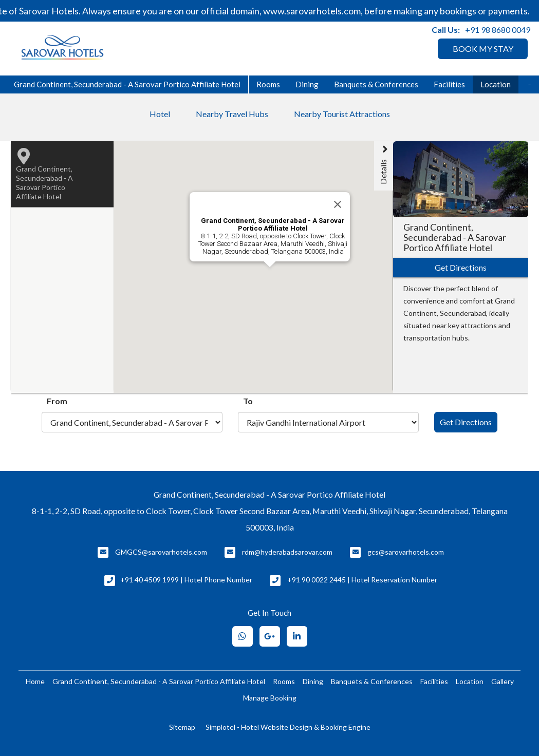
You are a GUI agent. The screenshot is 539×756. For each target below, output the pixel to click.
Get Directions (466, 422)
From (57, 401)
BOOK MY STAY (483, 49)
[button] (319, 335)
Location (496, 84)
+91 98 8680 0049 (498, 30)
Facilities (449, 84)
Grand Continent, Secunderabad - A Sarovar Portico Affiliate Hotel (127, 84)
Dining (307, 84)
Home (35, 681)
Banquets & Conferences (376, 84)
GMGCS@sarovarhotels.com (161, 552)
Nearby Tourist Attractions (342, 114)
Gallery (503, 681)
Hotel (160, 114)
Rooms (268, 84)
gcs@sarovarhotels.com (406, 552)
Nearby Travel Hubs (232, 114)
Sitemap (182, 727)
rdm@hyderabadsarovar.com (287, 552)
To (248, 401)
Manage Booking (270, 698)
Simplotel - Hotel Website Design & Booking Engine (288, 727)
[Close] (338, 204)
